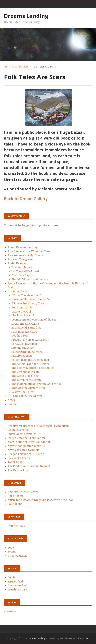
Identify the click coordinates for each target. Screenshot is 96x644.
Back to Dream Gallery (26, 199)
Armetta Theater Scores (23, 492)
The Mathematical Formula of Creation (37, 384)
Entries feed (15, 582)
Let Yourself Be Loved (25, 271)
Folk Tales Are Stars (24, 332)
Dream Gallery (17, 291)
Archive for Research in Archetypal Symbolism (38, 426)
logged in (28, 225)
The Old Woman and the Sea (30, 279)
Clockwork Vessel (23, 315)
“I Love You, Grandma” (26, 295)
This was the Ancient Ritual (29, 388)
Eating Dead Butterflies (26, 328)
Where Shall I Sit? (23, 392)
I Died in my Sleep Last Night (30, 340)
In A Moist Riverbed (24, 344)
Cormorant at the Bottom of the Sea (34, 320)
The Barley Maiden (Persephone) (33, 368)
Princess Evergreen (20, 259)
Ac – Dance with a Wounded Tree (29, 251)
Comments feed (18, 585)
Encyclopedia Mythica (22, 434)
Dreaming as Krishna (25, 324)
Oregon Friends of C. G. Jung (26, 454)
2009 (11, 548)
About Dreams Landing (23, 247)
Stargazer (83, 638)
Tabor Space (16, 462)
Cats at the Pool (21, 312)
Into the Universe (23, 348)
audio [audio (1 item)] (11, 612)
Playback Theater (19, 458)
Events (12, 552)
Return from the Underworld (30, 360)
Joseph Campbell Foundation (26, 438)
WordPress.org (17, 590)
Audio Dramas (17, 263)
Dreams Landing (26, 16)
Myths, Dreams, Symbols (23, 450)
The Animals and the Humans (30, 364)
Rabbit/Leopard (22, 356)
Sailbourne (15, 504)
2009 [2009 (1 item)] (6, 612)
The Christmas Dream (26, 372)
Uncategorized (17, 556)
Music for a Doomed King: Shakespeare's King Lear (40, 500)
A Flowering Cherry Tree (28, 303)
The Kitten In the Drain (26, 380)
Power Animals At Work (27, 352)
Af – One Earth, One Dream (25, 396)
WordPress (66, 638)
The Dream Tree (18, 470)
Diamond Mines (22, 267)
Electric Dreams (18, 430)
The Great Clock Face (25, 376)
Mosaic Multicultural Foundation (29, 442)
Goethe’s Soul (20, 336)
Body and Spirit (22, 307)
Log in (12, 577)
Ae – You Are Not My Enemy (25, 255)
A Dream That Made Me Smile (31, 299)
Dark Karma (16, 496)
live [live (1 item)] (15, 612)
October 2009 (16, 526)
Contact (13, 404)
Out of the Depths (22, 275)
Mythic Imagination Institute (26, 446)
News (11, 400)
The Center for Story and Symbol (29, 466)
